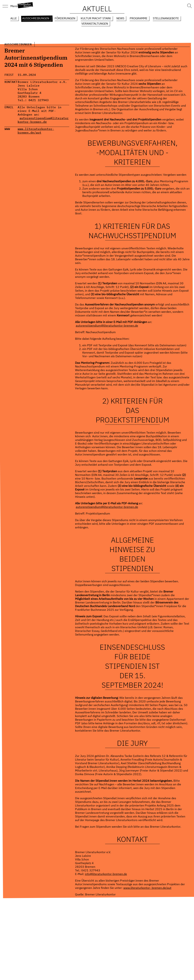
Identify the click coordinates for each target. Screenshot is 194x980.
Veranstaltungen (95, 24)
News (120, 18)
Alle (14, 18)
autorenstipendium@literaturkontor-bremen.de (43, 120)
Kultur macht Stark (96, 18)
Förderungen (65, 18)
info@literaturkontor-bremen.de (106, 874)
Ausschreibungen (36, 18)
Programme (139, 18)
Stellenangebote (166, 18)
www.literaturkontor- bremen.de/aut (36, 131)
